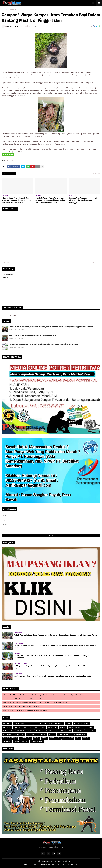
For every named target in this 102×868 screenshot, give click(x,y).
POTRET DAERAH (64, 734)
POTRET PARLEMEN (79, 734)
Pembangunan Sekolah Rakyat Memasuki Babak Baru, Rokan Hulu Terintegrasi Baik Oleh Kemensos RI (44, 344)
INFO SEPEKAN (40, 727)
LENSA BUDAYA (8, 731)
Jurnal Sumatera (7, 275)
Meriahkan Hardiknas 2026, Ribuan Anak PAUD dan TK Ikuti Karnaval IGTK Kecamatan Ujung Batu (53, 676)
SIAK (78, 738)
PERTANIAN (42, 734)
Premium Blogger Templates (60, 861)
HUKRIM (17, 727)
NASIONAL (21, 731)
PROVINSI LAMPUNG (10, 738)
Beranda (5, 10)
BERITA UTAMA (19, 724)
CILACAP (31, 724)
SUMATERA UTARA (37, 742)
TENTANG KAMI (73, 865)
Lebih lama (95, 263)
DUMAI (68, 724)
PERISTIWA (12, 10)
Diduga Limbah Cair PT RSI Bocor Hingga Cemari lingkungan (21, 706)
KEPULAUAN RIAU (75, 727)
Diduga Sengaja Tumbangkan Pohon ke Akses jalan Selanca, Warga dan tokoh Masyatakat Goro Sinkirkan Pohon (56, 646)
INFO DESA (27, 727)
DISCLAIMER (61, 865)
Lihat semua (97, 173)
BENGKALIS (7, 724)
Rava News (5, 278)
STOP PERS (7, 742)
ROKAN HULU (55, 738)
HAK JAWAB (7, 727)
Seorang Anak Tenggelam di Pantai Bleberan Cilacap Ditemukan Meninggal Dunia (83, 200)
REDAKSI (34, 865)
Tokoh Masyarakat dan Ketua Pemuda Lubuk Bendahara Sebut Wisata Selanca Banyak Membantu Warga (56, 635)
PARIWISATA (78, 731)
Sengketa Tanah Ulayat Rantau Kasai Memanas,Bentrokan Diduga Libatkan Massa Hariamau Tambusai (50, 200)
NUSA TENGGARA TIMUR (44, 731)
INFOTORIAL (52, 727)
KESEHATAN (88, 727)
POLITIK (52, 734)
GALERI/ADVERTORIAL (82, 724)
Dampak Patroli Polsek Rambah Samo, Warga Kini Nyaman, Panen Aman (25, 710)
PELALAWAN (7, 734)
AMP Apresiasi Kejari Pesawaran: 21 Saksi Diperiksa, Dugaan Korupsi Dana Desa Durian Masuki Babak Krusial (55, 667)
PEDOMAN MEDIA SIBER (47, 865)
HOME (26, 865)
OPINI (69, 731)
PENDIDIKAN (19, 734)
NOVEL (30, 731)
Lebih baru (6, 263)
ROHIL (44, 738)
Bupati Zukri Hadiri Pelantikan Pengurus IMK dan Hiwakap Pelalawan (33, 335)
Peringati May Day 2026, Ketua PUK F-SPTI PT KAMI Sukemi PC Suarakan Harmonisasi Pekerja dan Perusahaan (53, 657)
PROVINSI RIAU (26, 738)
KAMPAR (63, 727)
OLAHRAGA (59, 731)
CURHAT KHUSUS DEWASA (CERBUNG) (50, 724)
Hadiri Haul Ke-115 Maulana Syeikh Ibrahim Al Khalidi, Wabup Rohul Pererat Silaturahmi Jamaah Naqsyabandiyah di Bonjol (51, 327)
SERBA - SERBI (68, 738)
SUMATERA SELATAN (21, 742)
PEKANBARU (90, 731)
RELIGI (36, 738)
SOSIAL (86, 738)
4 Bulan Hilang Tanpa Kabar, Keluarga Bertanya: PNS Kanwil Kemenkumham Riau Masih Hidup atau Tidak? (17, 200)
